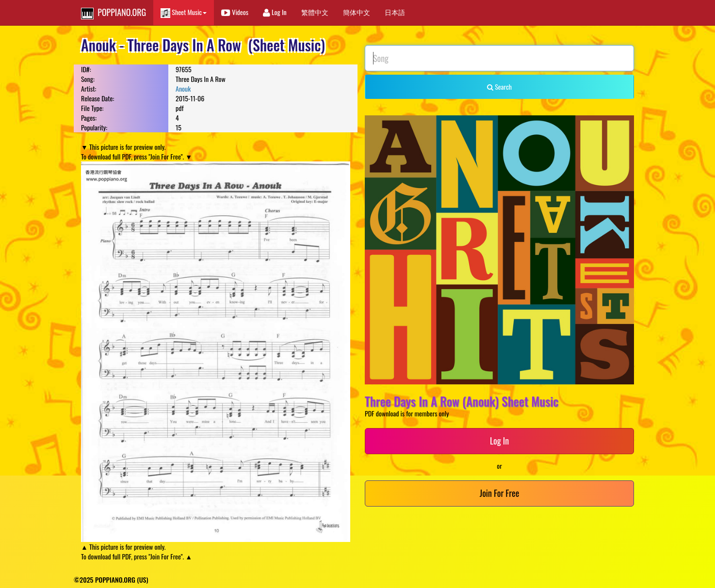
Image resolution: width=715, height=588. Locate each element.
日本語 (395, 12)
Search (499, 87)
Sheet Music (184, 12)
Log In (275, 12)
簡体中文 (357, 12)
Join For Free (499, 493)
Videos (235, 12)
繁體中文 (315, 12)
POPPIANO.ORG (114, 13)
